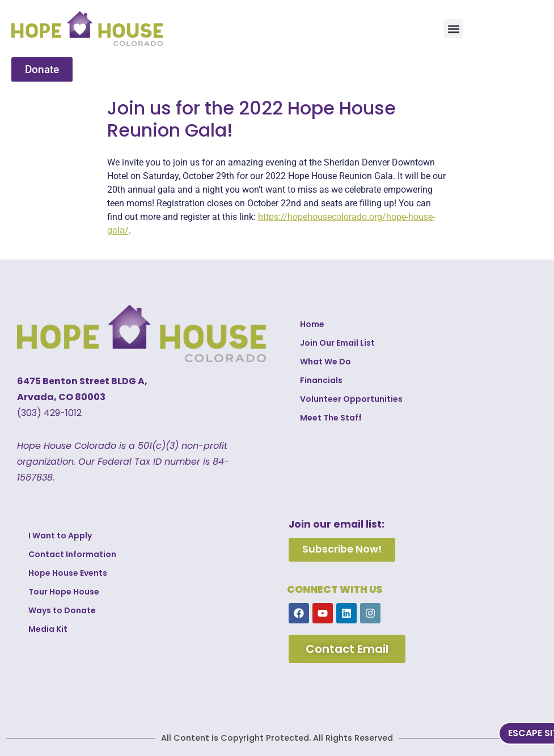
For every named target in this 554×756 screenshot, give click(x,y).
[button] (453, 29)
